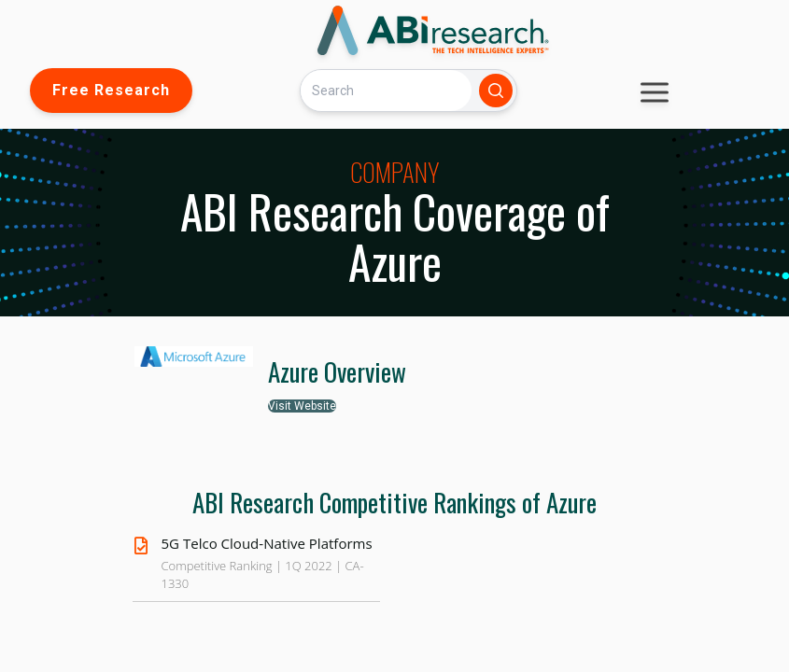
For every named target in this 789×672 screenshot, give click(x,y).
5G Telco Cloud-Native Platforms (267, 543)
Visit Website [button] (302, 406)
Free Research (111, 90)
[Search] (386, 90)
